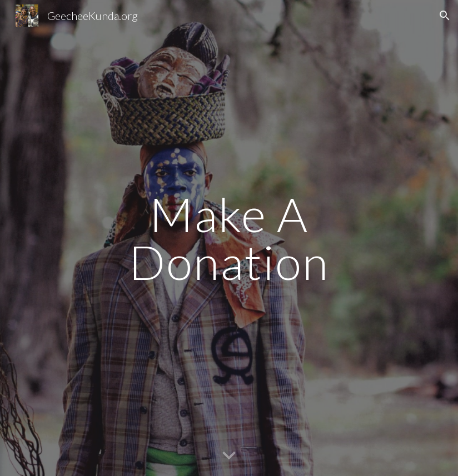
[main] (229, 238)
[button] (445, 16)
